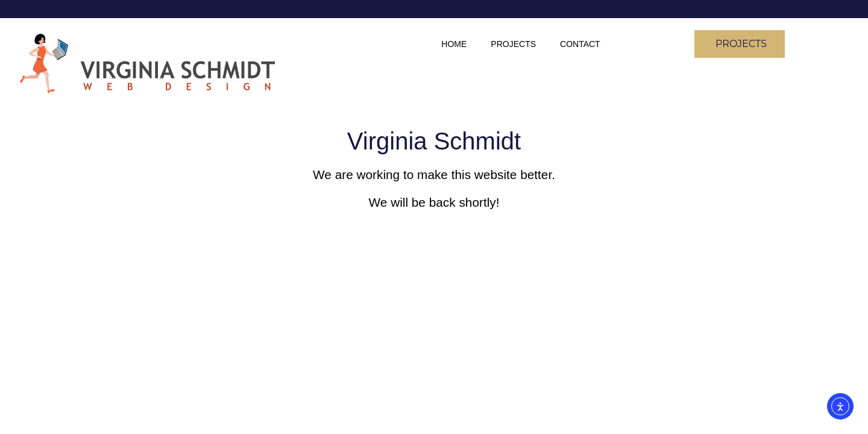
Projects (513, 44)
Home (454, 44)
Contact (580, 44)
